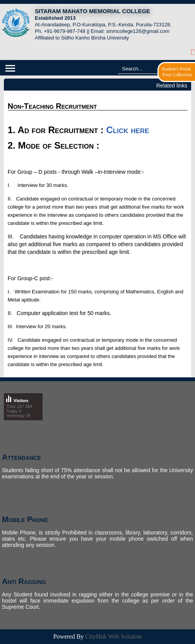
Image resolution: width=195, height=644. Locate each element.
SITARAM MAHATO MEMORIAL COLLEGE (92, 11)
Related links (172, 86)
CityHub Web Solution (113, 636)
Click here (128, 130)
